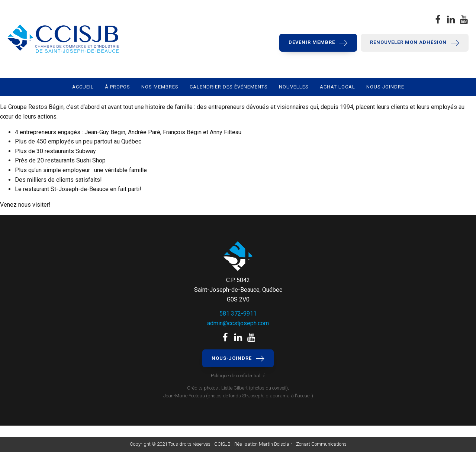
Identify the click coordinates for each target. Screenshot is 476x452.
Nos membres (160, 87)
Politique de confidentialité (238, 376)
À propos (118, 87)
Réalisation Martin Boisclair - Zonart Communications (290, 444)
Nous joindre (385, 87)
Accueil (83, 87)
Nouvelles (294, 87)
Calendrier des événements (229, 87)
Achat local (337, 87)
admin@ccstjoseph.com (238, 323)
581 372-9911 (238, 314)
